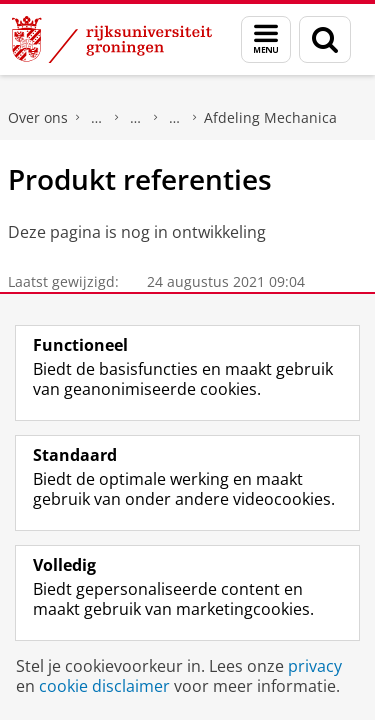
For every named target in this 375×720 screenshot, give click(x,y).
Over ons (38, 117)
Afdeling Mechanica (270, 117)
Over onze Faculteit (136, 118)
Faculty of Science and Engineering (97, 118)
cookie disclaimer (104, 686)
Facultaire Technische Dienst (175, 118)
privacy (315, 666)
